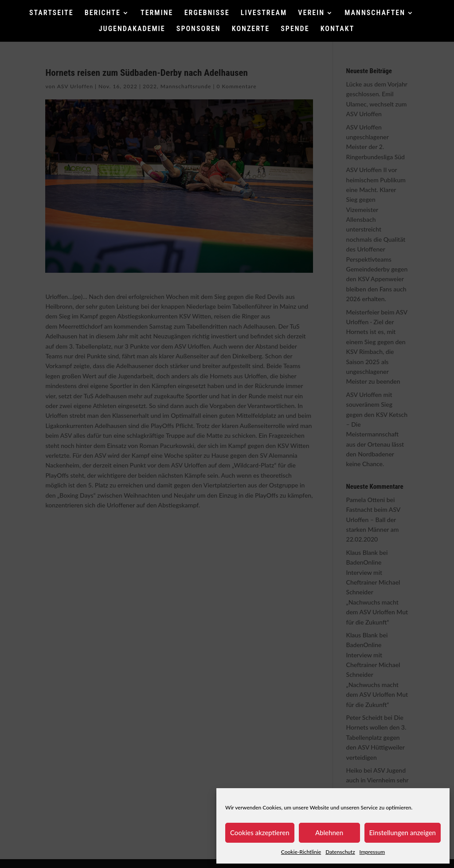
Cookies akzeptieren (260, 833)
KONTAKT (337, 29)
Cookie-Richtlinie (301, 852)
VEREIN (311, 13)
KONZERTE (251, 29)
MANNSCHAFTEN (375, 13)
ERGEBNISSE (207, 13)
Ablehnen (329, 833)
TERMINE (157, 13)
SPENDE (295, 29)
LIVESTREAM (264, 13)
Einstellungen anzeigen (403, 833)
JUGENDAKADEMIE (132, 29)
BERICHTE (103, 13)
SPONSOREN (199, 29)
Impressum (372, 852)
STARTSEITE (51, 13)
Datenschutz (340, 852)
